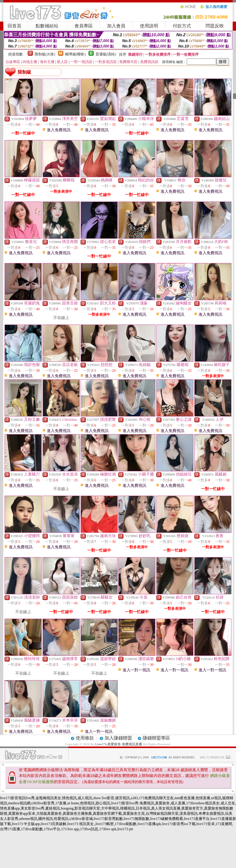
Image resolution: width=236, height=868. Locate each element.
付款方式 (182, 26)
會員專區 (84, 26)
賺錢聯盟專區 (156, 738)
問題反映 (215, 26)
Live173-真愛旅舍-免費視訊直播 (119, 744)
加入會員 (116, 26)
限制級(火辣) (45, 54)
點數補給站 (47, 26)
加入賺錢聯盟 (118, 738)
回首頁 (14, 26)
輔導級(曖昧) (75, 54)
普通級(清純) (106, 54)
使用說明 (149, 26)
